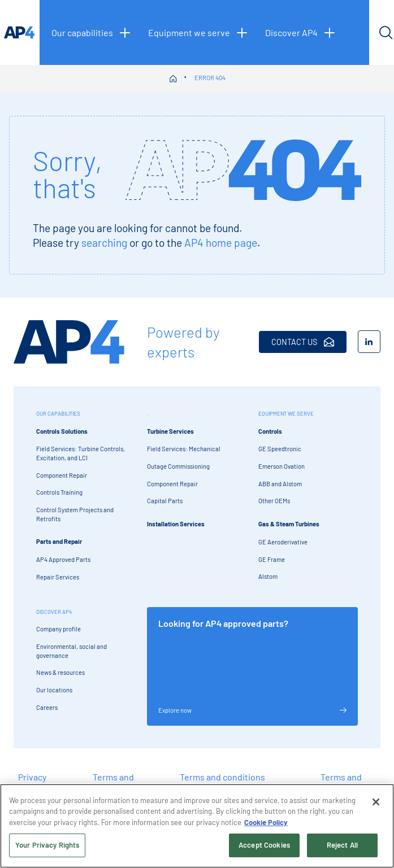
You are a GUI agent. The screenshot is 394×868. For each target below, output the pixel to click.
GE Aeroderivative (283, 542)
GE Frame (272, 559)
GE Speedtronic (280, 449)
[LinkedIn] (369, 342)
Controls (270, 431)
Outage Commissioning (178, 466)
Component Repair (62, 475)
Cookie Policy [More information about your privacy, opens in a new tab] (266, 822)
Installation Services (176, 524)
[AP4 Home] (69, 342)
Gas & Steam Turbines (289, 524)
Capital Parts (165, 501)
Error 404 (210, 78)
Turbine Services (170, 431)
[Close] (376, 802)
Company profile (59, 629)
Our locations (54, 690)
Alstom (268, 576)
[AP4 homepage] (20, 32)
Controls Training (59, 492)
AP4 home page (221, 243)
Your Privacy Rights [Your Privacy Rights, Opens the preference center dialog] (47, 845)
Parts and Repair (59, 541)
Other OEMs (274, 501)
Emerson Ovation (282, 466)
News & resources (60, 672)
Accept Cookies (264, 845)
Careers (47, 707)
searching (104, 243)
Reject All (342, 845)
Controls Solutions (62, 431)
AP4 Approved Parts (63, 559)
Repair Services (58, 577)
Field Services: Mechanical (184, 449)
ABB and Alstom (280, 484)
